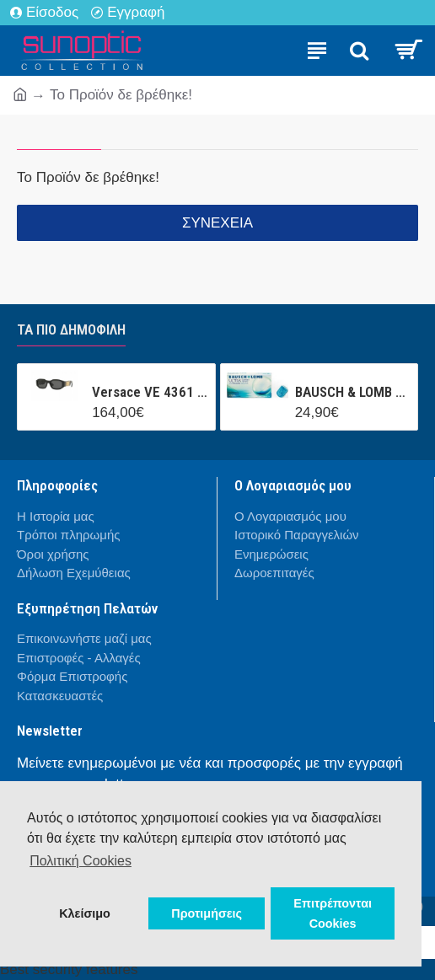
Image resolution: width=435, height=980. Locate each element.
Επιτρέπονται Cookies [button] (333, 913)
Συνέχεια (217, 223)
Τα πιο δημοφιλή (71, 329)
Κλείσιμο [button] (85, 913)
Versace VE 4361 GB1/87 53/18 (150, 392)
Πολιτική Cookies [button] (81, 861)
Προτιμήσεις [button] (207, 913)
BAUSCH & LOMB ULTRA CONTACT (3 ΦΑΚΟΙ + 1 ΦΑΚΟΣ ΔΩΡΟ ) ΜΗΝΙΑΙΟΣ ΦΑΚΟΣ (353, 392)
